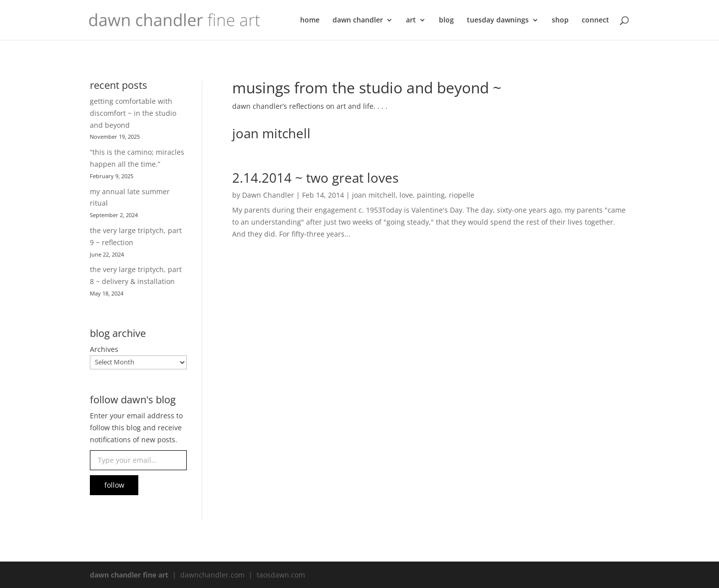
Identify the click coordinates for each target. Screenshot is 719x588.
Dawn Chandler (268, 195)
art (411, 20)
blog (446, 20)
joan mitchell (374, 195)
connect (595, 20)
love (406, 195)
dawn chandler (358, 20)
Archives (104, 349)
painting (431, 195)
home (310, 20)
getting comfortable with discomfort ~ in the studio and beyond (133, 113)
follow (114, 485)
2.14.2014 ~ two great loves (315, 178)
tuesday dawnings (498, 20)
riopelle (462, 195)
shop (560, 20)
